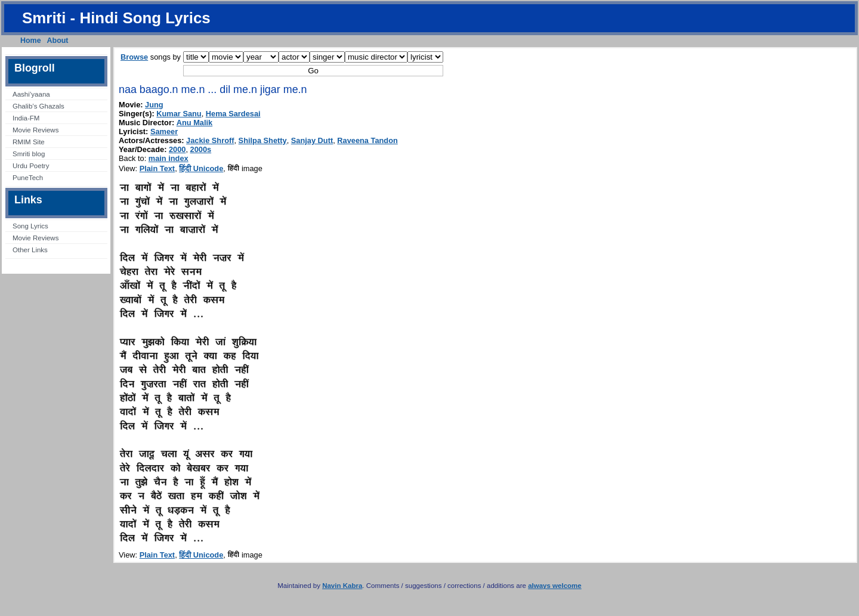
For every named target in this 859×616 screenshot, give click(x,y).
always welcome (555, 586)
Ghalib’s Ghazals (38, 106)
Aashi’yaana (31, 94)
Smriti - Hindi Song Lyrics (116, 18)
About (58, 41)
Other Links (30, 250)
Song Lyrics (30, 226)
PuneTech (28, 178)
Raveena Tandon (367, 140)
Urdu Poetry (31, 166)
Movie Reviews (35, 130)
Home (31, 41)
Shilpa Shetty (263, 140)
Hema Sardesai (233, 114)
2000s (201, 149)
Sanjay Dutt (312, 140)
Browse (134, 57)
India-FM (26, 118)
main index (169, 158)
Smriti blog (29, 154)
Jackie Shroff (210, 140)
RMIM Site (29, 142)
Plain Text (157, 168)
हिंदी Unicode (201, 168)
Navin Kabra (342, 586)
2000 (177, 149)
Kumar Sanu (179, 114)
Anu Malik (194, 123)
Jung (154, 105)
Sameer (164, 131)
